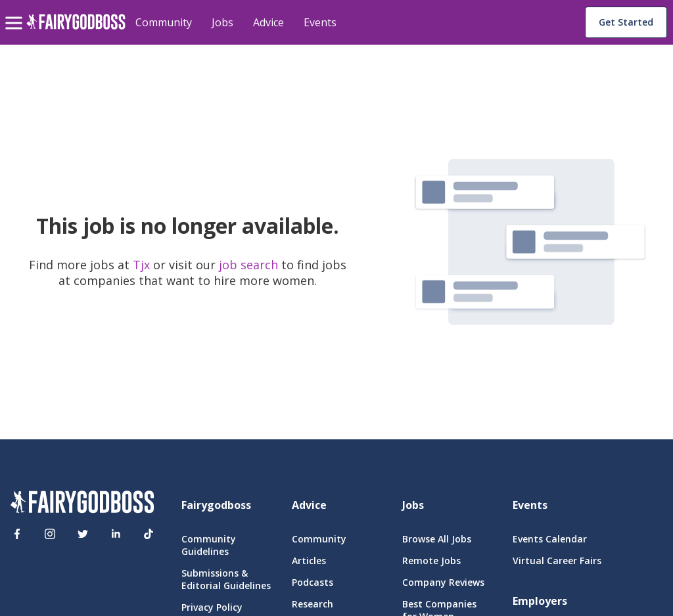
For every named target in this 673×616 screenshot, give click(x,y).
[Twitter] (83, 534)
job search (248, 265)
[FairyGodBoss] (82, 504)
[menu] (16, 12)
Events (320, 22)
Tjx (143, 265)
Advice (268, 22)
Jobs (222, 22)
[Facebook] (17, 534)
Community (164, 22)
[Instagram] (50, 534)
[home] (76, 29)
